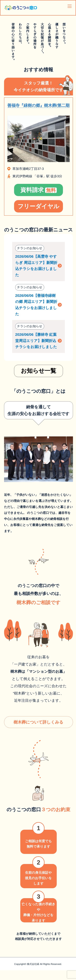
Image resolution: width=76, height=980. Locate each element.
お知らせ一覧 (39, 371)
